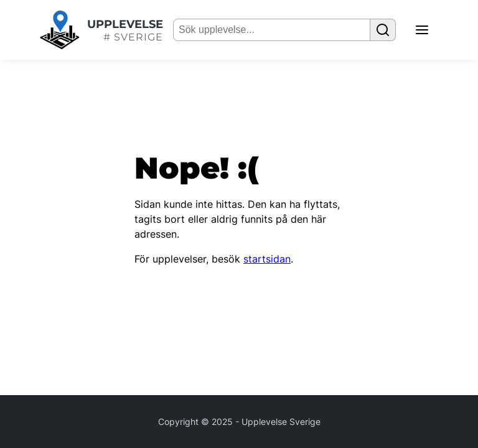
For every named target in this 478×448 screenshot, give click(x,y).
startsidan (267, 259)
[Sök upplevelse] (383, 30)
